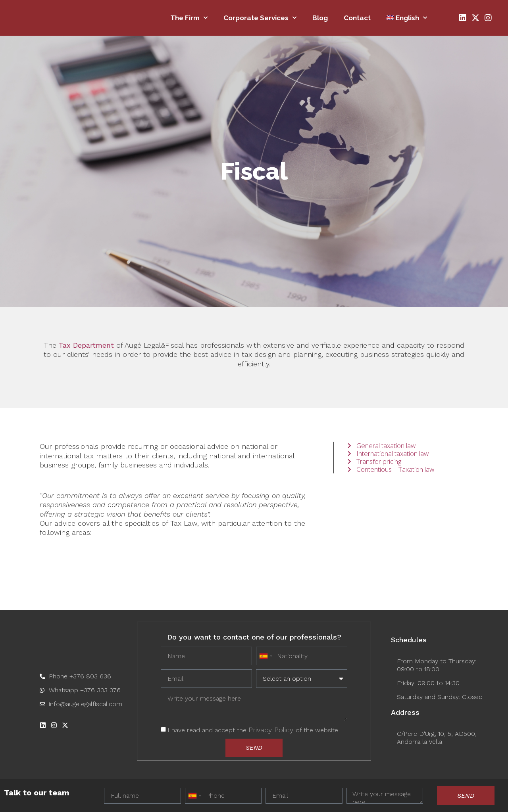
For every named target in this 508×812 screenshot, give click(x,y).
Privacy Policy (272, 729)
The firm (189, 18)
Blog (320, 18)
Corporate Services (260, 18)
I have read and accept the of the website (253, 730)
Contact (357, 18)
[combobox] (194, 796)
